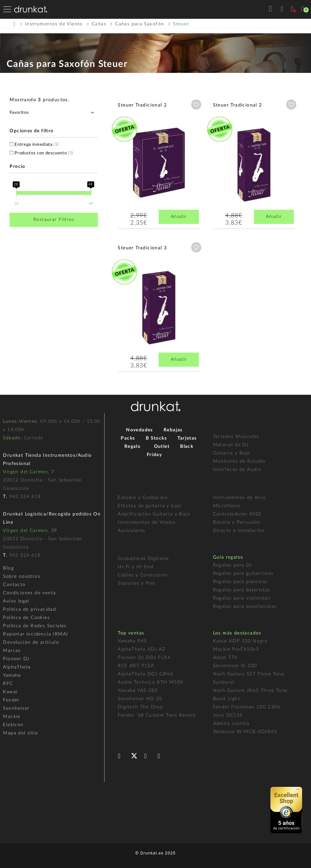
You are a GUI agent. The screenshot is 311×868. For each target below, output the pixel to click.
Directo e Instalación (239, 531)
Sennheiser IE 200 (235, 666)
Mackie (12, 717)
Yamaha (12, 675)
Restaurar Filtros (54, 220)
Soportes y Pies (137, 583)
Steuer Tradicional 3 (142, 248)
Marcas (12, 651)
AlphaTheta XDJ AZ (141, 649)
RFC (8, 684)
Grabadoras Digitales (143, 559)
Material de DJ (231, 445)
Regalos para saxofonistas (245, 606)
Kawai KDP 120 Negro (240, 641)
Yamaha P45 (132, 641)
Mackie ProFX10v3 (236, 649)
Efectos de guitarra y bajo (150, 506)
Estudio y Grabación (143, 498)
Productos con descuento (44, 153)
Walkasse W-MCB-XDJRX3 (245, 732)
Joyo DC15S (228, 715)
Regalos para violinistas (242, 598)
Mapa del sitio (20, 733)
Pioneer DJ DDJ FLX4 (144, 658)
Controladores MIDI (237, 514)
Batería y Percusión (237, 522)
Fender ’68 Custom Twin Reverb (157, 715)
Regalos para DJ (233, 565)
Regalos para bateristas (242, 590)
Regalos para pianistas (240, 582)
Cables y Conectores (143, 575)
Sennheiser (16, 708)
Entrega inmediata (37, 145)
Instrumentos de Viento (147, 522)
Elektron (13, 725)
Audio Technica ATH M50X (151, 682)
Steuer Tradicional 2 (142, 105)
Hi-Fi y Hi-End (136, 567)
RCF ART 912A (136, 666)
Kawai (10, 692)
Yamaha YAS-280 (138, 691)
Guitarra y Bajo (232, 453)
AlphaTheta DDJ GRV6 (145, 674)
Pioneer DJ (16, 659)
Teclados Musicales (236, 437)
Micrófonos (227, 506)
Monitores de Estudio (239, 461)
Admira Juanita (231, 724)
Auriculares (131, 531)
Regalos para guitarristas (243, 573)
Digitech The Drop (140, 707)
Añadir (179, 217)
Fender (11, 700)
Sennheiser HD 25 (140, 699)
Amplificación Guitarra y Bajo (154, 514)
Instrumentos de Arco (240, 498)
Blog (8, 568)
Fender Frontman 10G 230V (247, 707)
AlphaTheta (17, 667)
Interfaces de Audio (237, 470)
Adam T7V (225, 658)
